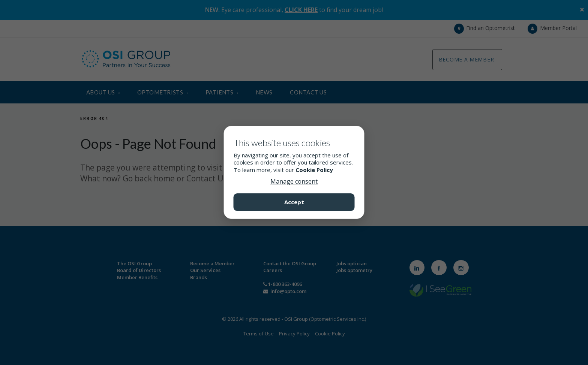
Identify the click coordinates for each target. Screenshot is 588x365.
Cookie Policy (314, 170)
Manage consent (294, 181)
